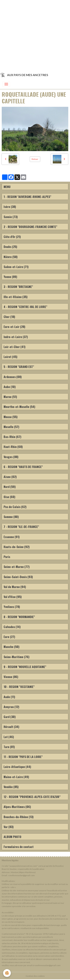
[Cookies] (7, 973)
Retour (35, 159)
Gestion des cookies (35, 976)
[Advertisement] (35, 35)
